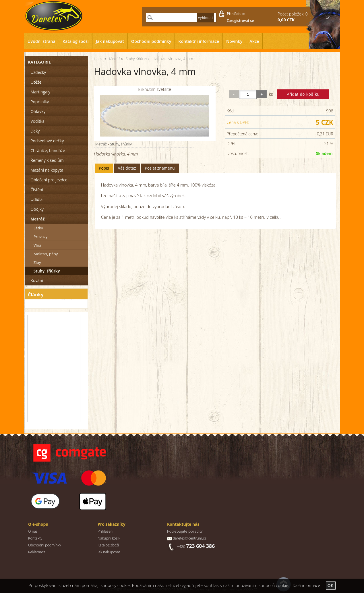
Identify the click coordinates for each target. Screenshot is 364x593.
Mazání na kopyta (47, 170)
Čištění (37, 190)
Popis (104, 168)
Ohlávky (38, 111)
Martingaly (40, 92)
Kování (37, 280)
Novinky (234, 41)
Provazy (41, 237)
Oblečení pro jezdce (49, 180)
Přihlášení (105, 531)
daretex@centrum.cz (189, 538)
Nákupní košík (109, 538)
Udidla (36, 199)
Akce (254, 41)
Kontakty (35, 538)
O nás (33, 531)
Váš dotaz (127, 168)
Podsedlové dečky (47, 141)
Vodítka (37, 121)
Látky (38, 228)
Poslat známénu (160, 168)
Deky (35, 131)
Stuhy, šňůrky (121, 144)
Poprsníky (40, 102)
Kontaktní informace (199, 41)
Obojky (37, 209)
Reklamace (37, 552)
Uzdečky (38, 72)
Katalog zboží (76, 41)
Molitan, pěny (46, 254)
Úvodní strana (41, 41)
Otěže (36, 82)
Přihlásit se (236, 14)
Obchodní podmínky (151, 41)
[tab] (104, 168)
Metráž (101, 144)
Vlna (37, 245)
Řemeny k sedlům (47, 160)
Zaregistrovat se (240, 21)
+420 (196, 547)
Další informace (306, 585)
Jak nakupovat (110, 41)
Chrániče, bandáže (48, 150)
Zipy (37, 262)
